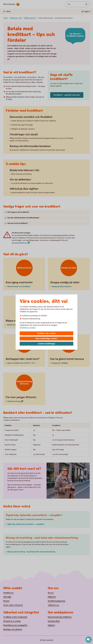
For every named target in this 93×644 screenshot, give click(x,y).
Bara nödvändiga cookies (46, 339)
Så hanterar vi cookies (28, 328)
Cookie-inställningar (47, 344)
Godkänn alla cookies (46, 333)
